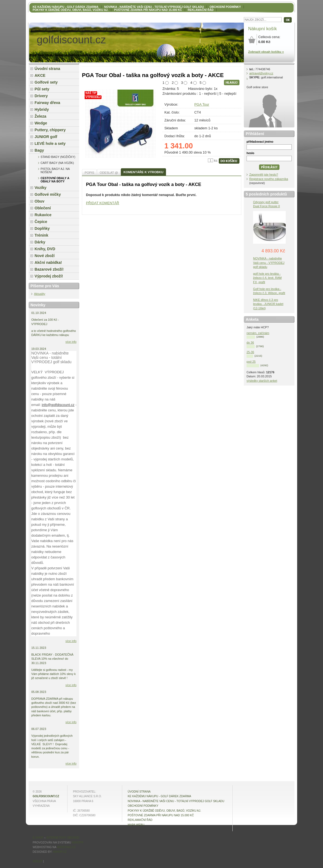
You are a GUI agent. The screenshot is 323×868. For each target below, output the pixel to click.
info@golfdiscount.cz (58, 405)
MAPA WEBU (136, 825)
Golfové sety (46, 82)
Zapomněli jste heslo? (264, 175)
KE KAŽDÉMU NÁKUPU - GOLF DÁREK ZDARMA (66, 7)
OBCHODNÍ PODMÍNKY (225, 7)
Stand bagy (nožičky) (58, 157)
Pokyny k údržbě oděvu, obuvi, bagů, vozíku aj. (70, 10)
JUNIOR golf (46, 137)
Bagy (39, 150)
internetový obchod (63, 838)
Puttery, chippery (50, 130)
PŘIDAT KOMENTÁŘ (103, 203)
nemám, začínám (258, 333)
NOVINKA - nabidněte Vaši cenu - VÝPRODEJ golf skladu (269, 262)
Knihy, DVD (45, 249)
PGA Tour (202, 104)
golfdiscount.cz (46, 796)
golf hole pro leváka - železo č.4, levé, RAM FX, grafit (267, 278)
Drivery (41, 96)
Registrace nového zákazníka (269, 179)
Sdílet (38, 861)
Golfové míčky (48, 194)
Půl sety (42, 89)
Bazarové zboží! (49, 269)
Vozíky (41, 188)
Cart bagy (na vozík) (57, 163)
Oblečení (43, 208)
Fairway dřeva (47, 103)
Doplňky (42, 228)
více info (71, 342)
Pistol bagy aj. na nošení (55, 170)
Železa (40, 116)
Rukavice (43, 215)
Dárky (40, 242)
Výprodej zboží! (49, 276)
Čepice (41, 222)
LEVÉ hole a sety (50, 143)
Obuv (39, 201)
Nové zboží (45, 256)
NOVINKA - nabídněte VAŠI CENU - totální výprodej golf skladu (154, 7)
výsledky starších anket (262, 381)
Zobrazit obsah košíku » (266, 52)
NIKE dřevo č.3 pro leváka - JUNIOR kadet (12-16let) (268, 304)
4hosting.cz (66, 847)
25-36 (250, 352)
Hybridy (42, 109)
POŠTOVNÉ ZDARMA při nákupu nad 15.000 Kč (148, 10)
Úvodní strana (47, 69)
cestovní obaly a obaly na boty (55, 180)
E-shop (38, 838)
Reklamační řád (201, 10)
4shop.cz (60, 852)
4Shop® (78, 843)
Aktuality (40, 294)
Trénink (41, 235)
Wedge (41, 123)
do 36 (250, 343)
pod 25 (251, 362)
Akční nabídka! (48, 262)
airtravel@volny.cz (261, 73)
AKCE (40, 75)
